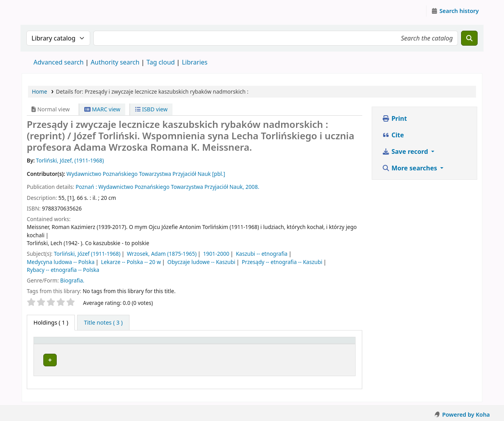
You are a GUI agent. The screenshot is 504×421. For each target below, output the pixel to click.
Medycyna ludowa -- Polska (61, 262)
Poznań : (86, 187)
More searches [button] (410, 168)
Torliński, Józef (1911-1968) (87, 254)
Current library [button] (108, 344)
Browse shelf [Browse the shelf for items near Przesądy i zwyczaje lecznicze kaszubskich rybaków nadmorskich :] (284, 359)
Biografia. (72, 280)
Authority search (115, 62)
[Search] (469, 38)
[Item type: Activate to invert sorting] (59, 344)
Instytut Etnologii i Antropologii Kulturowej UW (42, 11)
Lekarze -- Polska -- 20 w (131, 262)
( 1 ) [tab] (51, 322)
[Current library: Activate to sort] (164, 344)
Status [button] (329, 344)
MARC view (102, 109)
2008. (253, 187)
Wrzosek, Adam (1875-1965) (162, 254)
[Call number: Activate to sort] (281, 344)
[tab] (103, 323)
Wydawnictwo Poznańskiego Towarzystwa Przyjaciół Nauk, (171, 187)
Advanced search (58, 62)
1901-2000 (216, 254)
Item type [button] (51, 344)
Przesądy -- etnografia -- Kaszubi (282, 262)
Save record (406, 151)
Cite (393, 135)
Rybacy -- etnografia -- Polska (63, 270)
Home (40, 91)
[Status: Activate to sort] (336, 344)
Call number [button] (265, 344)
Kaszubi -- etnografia (262, 254)
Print (394, 118)
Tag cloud (161, 62)
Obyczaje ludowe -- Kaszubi (201, 262)
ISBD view (151, 109)
